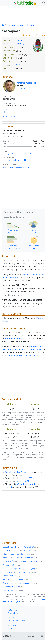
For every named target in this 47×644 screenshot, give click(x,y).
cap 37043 (30, 478)
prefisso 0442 (23, 481)
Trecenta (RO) (11, 565)
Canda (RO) (10, 572)
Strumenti (12, 625)
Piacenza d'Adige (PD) (15, 569)
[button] (43, 3)
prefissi (23, 484)
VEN (13, 25)
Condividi (40, 35)
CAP (17, 484)
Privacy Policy (14, 613)
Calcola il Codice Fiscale (17, 472)
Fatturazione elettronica (15, 160)
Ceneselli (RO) (28, 572)
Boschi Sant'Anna (13, 576)
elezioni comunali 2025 (16, 338)
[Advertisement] (23, 516)
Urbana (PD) (10, 561)
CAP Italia (12, 618)
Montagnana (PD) (29, 583)
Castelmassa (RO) (13, 590)
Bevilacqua (10, 583)
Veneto (19, 41)
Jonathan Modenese (26, 83)
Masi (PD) (30, 551)
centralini (33, 484)
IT (7, 25)
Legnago (35, 569)
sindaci (8, 487)
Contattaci (12, 629)
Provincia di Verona (26, 25)
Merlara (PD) (31, 547)
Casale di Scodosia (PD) (31, 561)
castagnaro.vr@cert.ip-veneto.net (17, 154)
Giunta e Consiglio (24, 88)
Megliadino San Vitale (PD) (16, 579)
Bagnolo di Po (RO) (13, 587)
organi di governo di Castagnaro (24, 355)
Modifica (28, 35)
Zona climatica (9, 116)
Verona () (21, 44)
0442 (18, 65)
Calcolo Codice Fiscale (17, 621)
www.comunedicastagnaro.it (15, 167)
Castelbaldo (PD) (12, 547)
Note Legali (13, 610)
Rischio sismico (10, 110)
